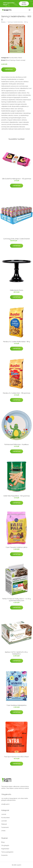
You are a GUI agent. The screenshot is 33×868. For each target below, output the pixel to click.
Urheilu (3, 831)
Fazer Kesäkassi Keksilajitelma (17, 705)
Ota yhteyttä (5, 845)
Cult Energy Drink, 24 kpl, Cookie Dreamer (17, 239)
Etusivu (3, 22)
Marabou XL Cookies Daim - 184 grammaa (16, 393)
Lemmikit (4, 821)
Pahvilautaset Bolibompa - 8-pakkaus (17, 444)
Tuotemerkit (5, 827)
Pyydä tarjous (24, 3)
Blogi (3, 842)
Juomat (4, 814)
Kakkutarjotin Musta (17, 290)
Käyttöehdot (5, 849)
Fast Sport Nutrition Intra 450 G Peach (16, 757)
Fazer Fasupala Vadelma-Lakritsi (17, 547)
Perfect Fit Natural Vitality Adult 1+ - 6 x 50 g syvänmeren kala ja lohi (16, 600)
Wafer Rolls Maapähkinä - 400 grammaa (17, 496)
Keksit (20, 58)
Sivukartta (4, 855)
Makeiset (4, 824)
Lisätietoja (9, 70)
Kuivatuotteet (13, 58)
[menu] (30, 10)
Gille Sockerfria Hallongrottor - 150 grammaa (17, 179)
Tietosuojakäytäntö (7, 852)
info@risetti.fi (5, 804)
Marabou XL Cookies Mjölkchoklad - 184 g (16, 342)
